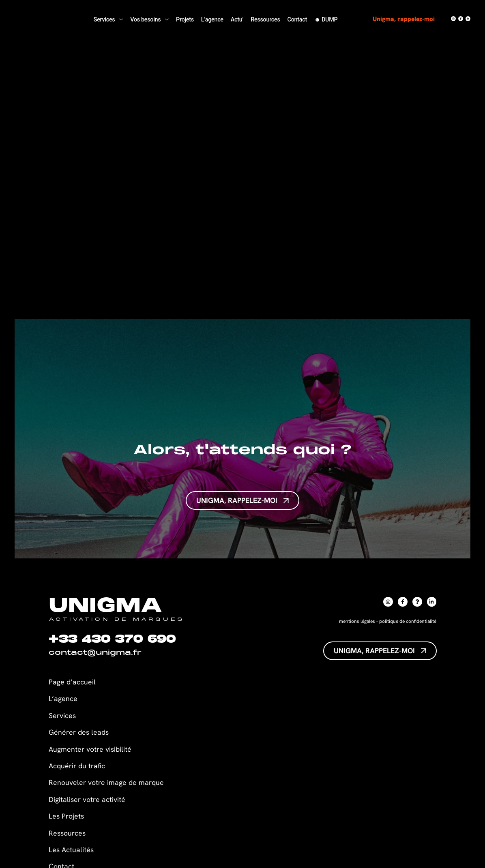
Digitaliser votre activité (88, 799)
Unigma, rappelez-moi (405, 19)
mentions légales (357, 621)
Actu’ (237, 20)
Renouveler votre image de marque (106, 782)
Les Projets (66, 816)
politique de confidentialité (408, 621)
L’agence (212, 20)
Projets (185, 20)
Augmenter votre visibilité (90, 749)
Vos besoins (149, 20)
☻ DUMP (326, 20)
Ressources (265, 20)
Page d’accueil (72, 682)
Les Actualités (71, 850)
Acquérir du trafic (77, 766)
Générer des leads (79, 732)
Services (108, 20)
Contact (297, 20)
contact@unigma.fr (95, 653)
